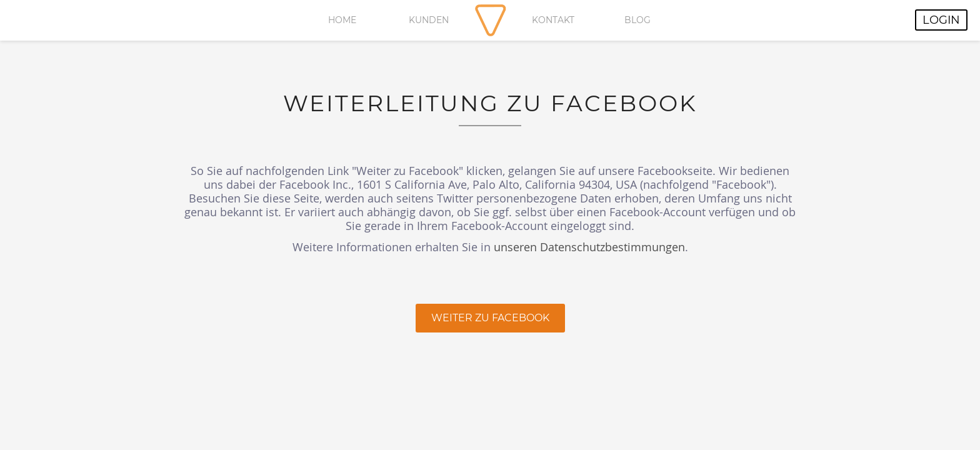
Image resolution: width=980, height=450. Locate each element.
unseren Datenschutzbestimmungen (589, 247)
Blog (637, 20)
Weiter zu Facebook (490, 318)
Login (941, 20)
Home (342, 20)
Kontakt (553, 20)
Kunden (429, 20)
